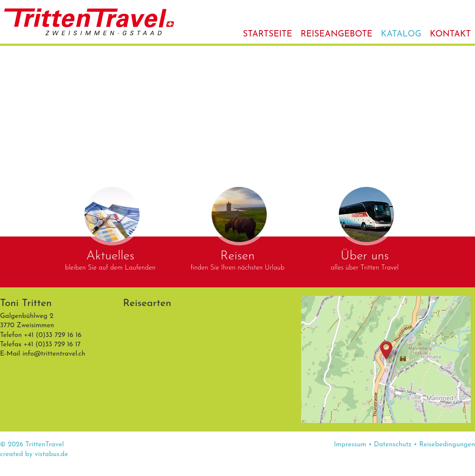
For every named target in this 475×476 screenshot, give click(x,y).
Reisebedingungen (447, 445)
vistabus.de (52, 454)
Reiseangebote (337, 34)
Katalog (401, 34)
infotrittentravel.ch (54, 354)
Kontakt (450, 34)
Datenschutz (393, 445)
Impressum (350, 445)
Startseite (268, 34)
